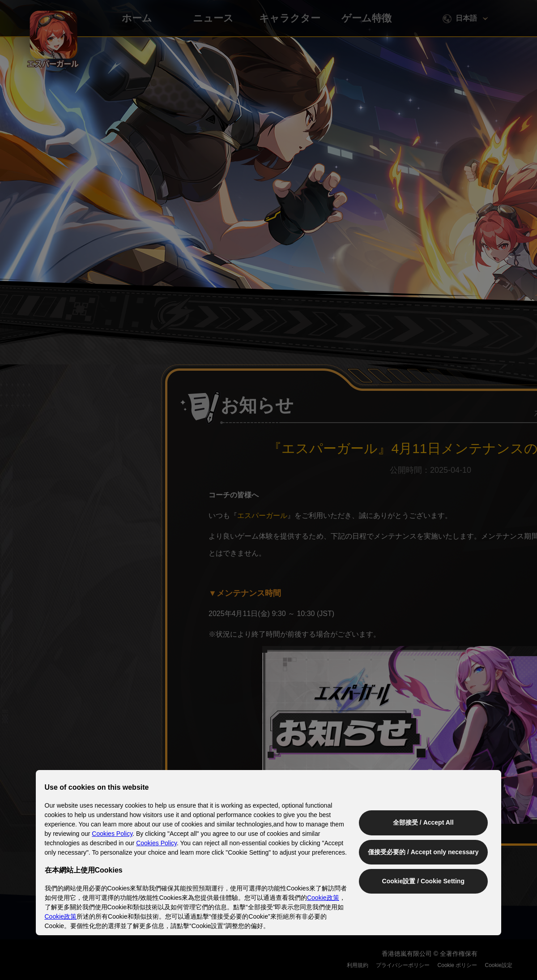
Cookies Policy (113, 834)
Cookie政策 (323, 898)
